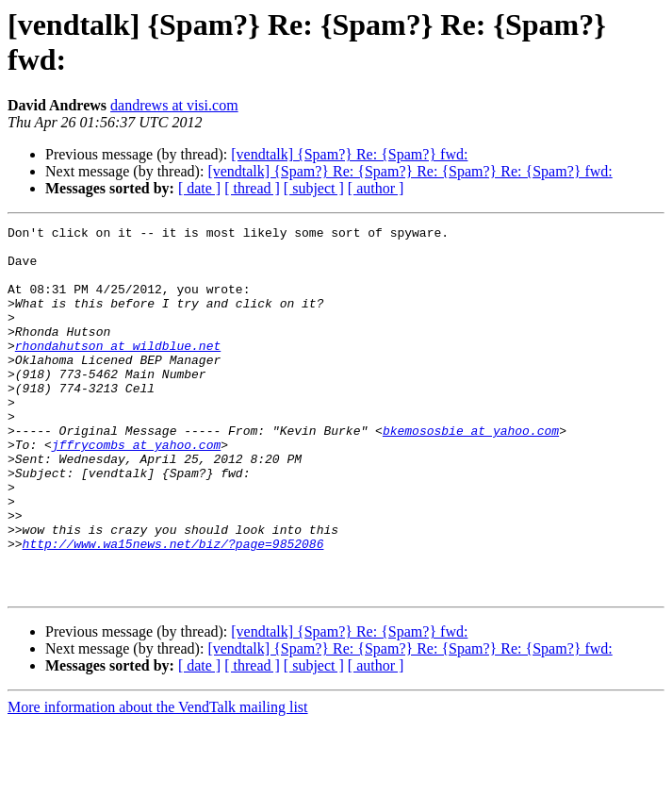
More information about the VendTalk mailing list (158, 780)
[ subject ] (314, 188)
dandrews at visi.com (174, 105)
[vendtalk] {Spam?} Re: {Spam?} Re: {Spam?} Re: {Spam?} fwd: (410, 171)
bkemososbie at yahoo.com (471, 473)
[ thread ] (252, 188)
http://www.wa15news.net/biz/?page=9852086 (173, 608)
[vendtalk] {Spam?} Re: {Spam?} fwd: (349, 154)
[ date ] (199, 188)
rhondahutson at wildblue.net (118, 371)
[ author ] (376, 188)
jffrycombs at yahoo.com (136, 490)
